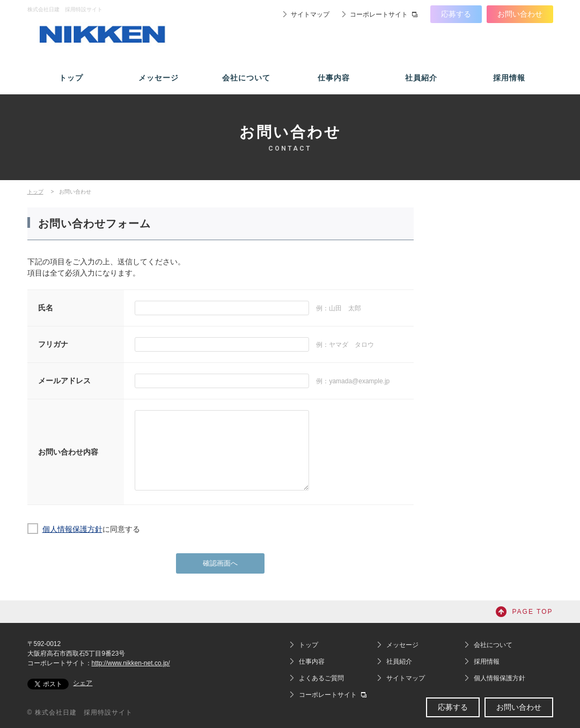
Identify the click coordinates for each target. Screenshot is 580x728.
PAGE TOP (532, 612)
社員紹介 (421, 78)
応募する (456, 14)
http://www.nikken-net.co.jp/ (131, 663)
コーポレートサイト (379, 14)
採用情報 (509, 78)
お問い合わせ (520, 14)
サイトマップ (310, 14)
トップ (71, 78)
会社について (246, 78)
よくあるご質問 (321, 678)
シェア (83, 683)
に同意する (91, 529)
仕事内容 (334, 78)
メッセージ (159, 78)
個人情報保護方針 (72, 529)
